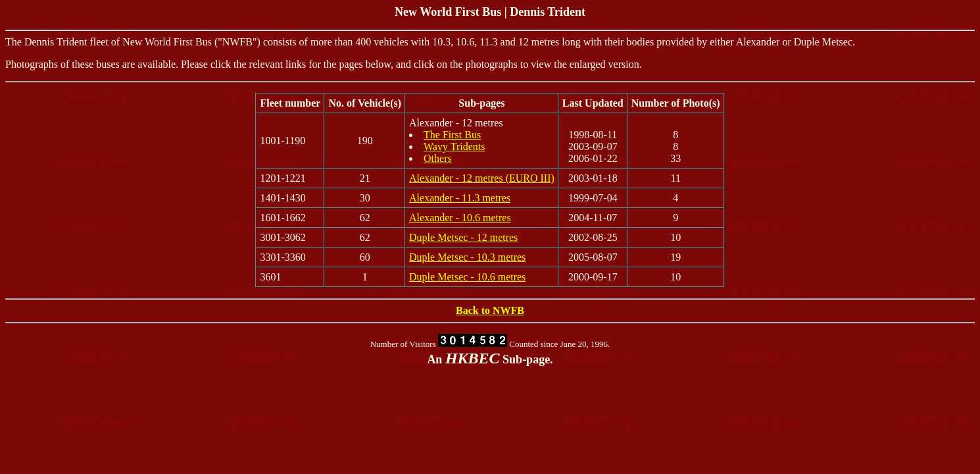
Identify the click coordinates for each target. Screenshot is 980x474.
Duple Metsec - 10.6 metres (467, 277)
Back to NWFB (490, 310)
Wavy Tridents (454, 146)
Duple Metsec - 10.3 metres (467, 257)
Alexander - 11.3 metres (460, 198)
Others (438, 158)
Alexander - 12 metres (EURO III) (482, 178)
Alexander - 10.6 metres (460, 218)
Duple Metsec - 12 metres (463, 237)
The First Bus (452, 135)
